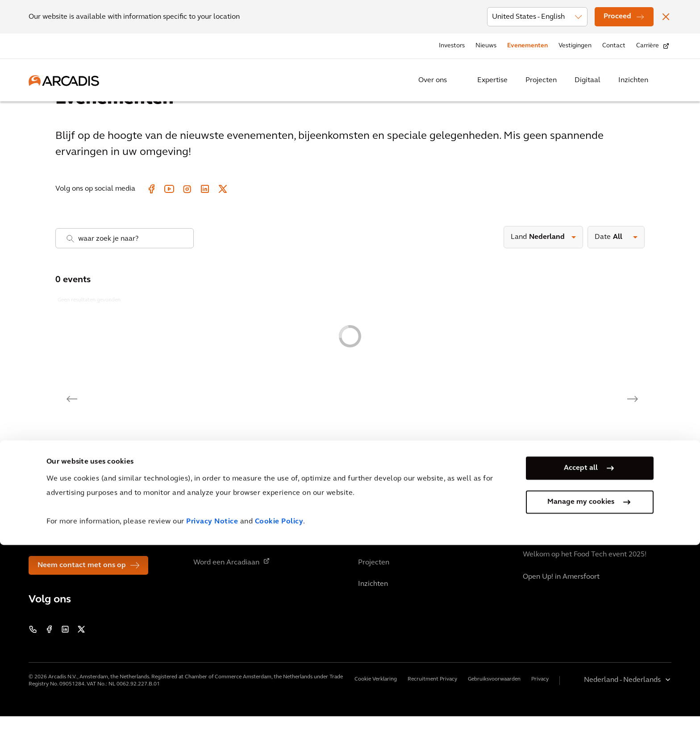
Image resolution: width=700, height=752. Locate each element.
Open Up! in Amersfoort (561, 613)
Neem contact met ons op (82, 601)
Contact (614, 46)
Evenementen (527, 46)
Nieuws (486, 46)
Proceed (617, 17)
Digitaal (587, 80)
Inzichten (633, 80)
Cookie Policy (279, 729)
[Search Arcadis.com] (666, 80)
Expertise (492, 80)
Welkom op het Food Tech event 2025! (585, 590)
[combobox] (125, 274)
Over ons (433, 80)
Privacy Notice (212, 729)
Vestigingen (575, 46)
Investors (452, 46)
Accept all (581, 675)
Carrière (648, 46)
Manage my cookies (581, 709)
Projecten (541, 80)
